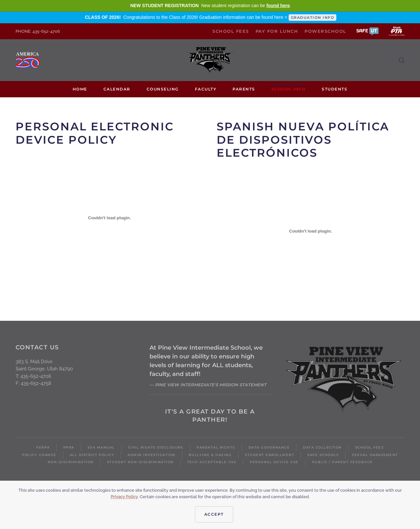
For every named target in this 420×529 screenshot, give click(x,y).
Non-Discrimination (71, 462)
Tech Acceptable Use (212, 462)
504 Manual (101, 447)
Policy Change (39, 455)
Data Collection (322, 447)
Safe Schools (323, 455)
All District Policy (92, 455)
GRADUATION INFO (313, 18)
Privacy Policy (124, 497)
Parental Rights (216, 447)
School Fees (231, 31)
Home (80, 89)
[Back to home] (210, 60)
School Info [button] (289, 89)
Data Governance (269, 447)
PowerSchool (325, 31)
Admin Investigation (151, 455)
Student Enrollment (270, 455)
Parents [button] (244, 89)
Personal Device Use (274, 462)
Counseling (163, 89)
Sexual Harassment (375, 455)
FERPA (43, 447)
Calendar (117, 89)
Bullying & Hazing (210, 455)
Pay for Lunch (277, 31)
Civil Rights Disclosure (156, 447)
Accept (214, 514)
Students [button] (335, 89)
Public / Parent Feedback (342, 462)
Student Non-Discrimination (140, 462)
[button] (367, 31)
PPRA (69, 447)
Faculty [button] (206, 89)
